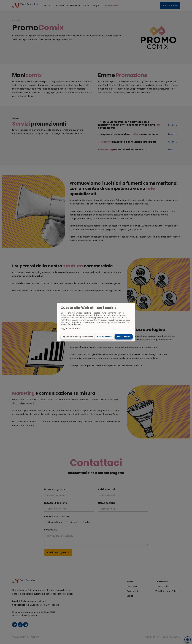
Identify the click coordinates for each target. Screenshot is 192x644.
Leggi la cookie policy (70, 328)
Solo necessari (105, 337)
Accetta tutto (124, 337)
